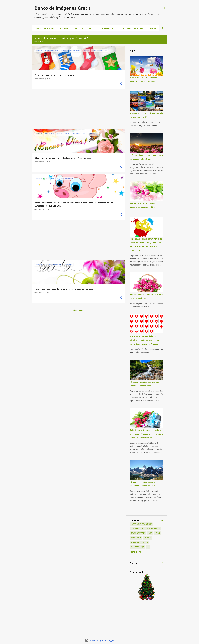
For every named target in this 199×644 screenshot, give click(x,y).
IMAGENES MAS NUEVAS (44, 28)
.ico (150, 533)
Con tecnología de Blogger (100, 640)
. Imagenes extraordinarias (146, 529)
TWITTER (93, 28)
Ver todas (39, 42)
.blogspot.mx (138, 533)
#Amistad (136, 538)
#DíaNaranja (137, 547)
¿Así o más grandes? (141, 524)
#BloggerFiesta (139, 542)
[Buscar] (165, 8)
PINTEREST (79, 28)
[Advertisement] (77, 109)
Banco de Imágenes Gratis (63, 8)
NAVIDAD (152, 28)
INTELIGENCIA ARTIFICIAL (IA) (131, 28)
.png (158, 533)
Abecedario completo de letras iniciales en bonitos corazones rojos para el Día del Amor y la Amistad (145, 340)
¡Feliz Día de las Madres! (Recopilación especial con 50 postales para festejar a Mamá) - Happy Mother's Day (146, 434)
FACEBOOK (64, 28)
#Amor (147, 538)
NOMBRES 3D (108, 28)
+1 (148, 547)
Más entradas (78, 310)
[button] (121, 84)
